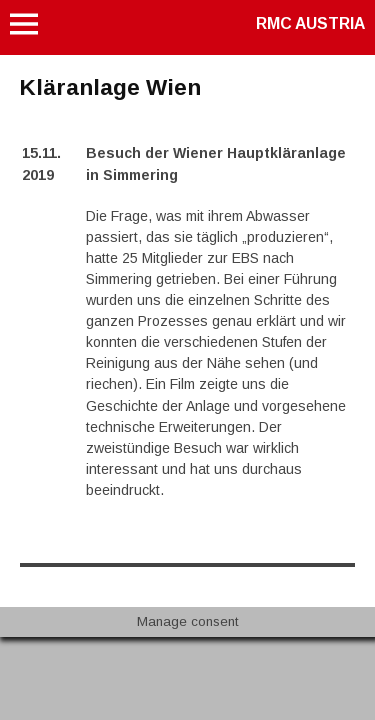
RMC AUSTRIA (310, 23)
